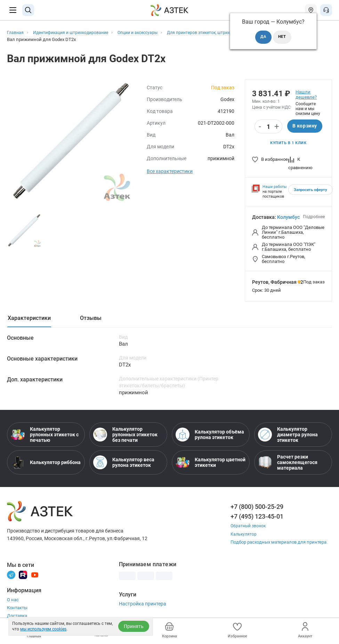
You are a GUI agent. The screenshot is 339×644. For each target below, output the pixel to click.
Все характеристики (170, 171)
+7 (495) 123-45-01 (257, 517)
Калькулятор (244, 535)
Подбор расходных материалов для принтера (279, 543)
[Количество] (268, 127)
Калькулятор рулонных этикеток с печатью (45, 436)
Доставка (17, 616)
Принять (134, 626)
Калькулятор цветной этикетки (211, 463)
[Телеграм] (11, 575)
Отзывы (91, 319)
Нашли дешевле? (306, 94)
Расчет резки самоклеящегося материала (288, 463)
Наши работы (275, 187)
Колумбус (288, 218)
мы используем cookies (43, 629)
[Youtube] (35, 575)
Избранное (237, 630)
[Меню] (13, 10)
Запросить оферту (310, 191)
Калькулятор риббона (46, 463)
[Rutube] (23, 575)
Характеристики (29, 319)
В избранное (270, 160)
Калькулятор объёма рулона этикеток (210, 436)
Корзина (169, 630)
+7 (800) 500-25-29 (257, 508)
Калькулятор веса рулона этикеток (124, 463)
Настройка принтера (143, 604)
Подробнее (314, 217)
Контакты (17, 608)
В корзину (305, 126)
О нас (13, 600)
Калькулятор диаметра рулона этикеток (288, 436)
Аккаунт (305, 630)
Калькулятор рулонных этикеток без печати (125, 436)
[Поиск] (28, 10)
